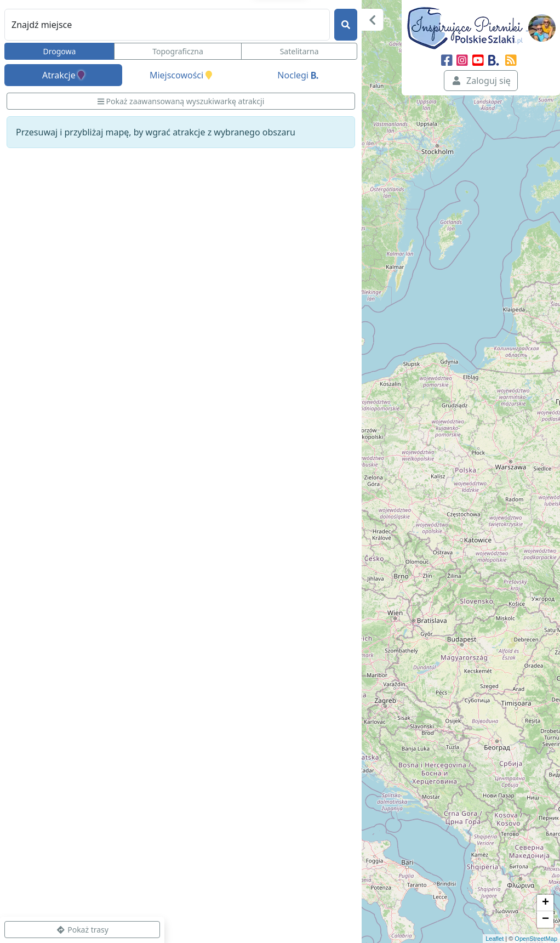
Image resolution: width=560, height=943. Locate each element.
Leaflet (495, 939)
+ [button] (545, 903)
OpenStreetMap (536, 939)
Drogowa (59, 51)
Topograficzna (178, 51)
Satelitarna (299, 51)
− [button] (545, 919)
